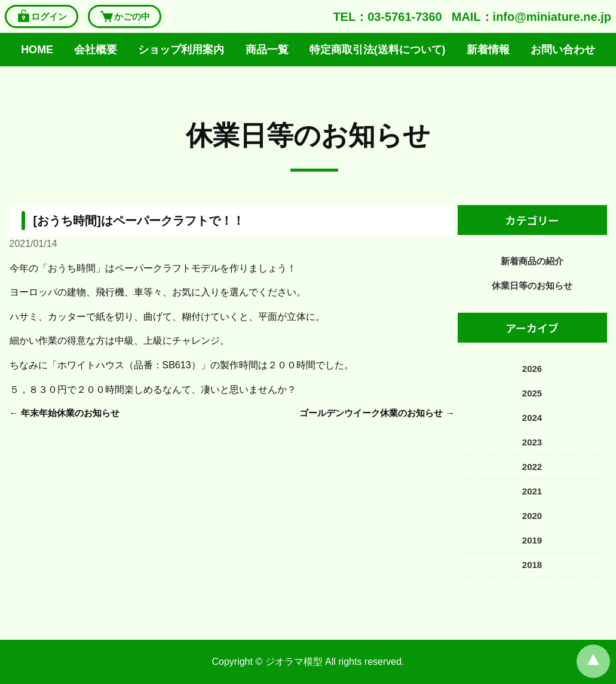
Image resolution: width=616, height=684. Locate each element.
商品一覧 (267, 50)
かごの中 (125, 16)
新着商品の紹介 (532, 261)
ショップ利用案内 (181, 50)
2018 (532, 565)
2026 (532, 369)
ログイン (42, 16)
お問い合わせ (563, 50)
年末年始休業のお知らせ (70, 413)
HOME (37, 50)
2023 (532, 442)
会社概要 (96, 50)
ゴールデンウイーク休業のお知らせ (371, 413)
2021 (532, 491)
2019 (532, 540)
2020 (532, 516)
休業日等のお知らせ (308, 135)
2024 (532, 418)
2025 (532, 393)
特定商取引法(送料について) (378, 50)
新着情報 (488, 50)
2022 (532, 467)
